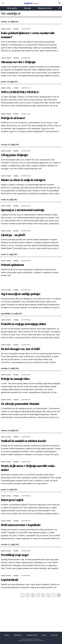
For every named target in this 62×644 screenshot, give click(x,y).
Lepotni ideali (9, 580)
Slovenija (27, 8)
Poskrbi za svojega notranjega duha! (24, 324)
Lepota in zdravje (6, 29)
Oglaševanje (54, 635)
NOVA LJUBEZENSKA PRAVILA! (20, 92)
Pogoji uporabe (18, 635)
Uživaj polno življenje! (15, 155)
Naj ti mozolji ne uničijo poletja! (21, 294)
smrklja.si (16, 29)
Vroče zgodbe (12, 8)
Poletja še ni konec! (13, 118)
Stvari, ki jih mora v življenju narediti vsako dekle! (28, 468)
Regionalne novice (45, 8)
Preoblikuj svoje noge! (15, 555)
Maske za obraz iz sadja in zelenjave (23, 180)
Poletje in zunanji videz (15, 379)
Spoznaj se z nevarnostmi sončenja (23, 210)
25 (59, 595)
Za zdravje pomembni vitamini (20, 404)
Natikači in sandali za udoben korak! (24, 441)
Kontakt (44, 635)
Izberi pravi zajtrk (12, 500)
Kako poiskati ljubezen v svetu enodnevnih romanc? (28, 35)
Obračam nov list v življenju (18, 62)
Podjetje (7, 635)
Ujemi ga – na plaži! (13, 235)
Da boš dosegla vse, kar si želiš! (21, 349)
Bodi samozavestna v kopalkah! (21, 525)
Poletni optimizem (12, 265)
